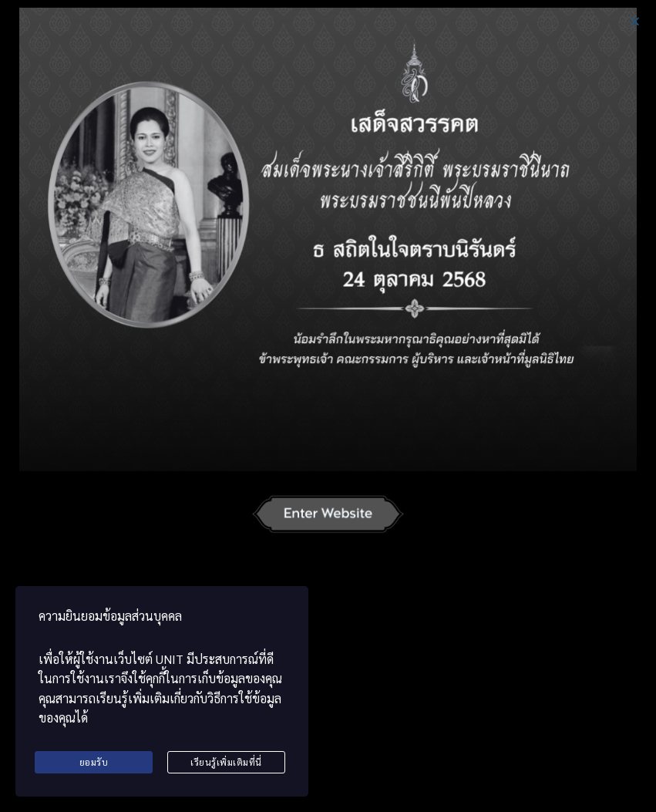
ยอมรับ (94, 762)
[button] (635, 21)
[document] (328, 406)
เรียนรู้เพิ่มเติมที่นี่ (226, 762)
